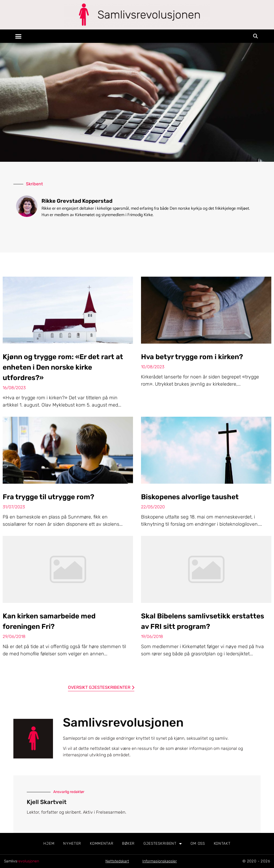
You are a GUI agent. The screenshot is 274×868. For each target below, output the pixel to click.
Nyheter (72, 843)
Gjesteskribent (163, 844)
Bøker (128, 843)
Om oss (198, 843)
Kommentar (102, 843)
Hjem (49, 843)
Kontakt (222, 843)
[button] (18, 36)
